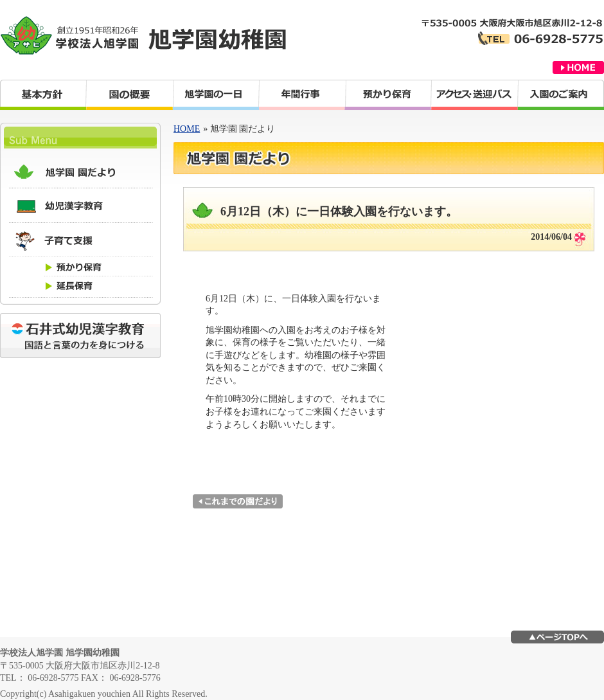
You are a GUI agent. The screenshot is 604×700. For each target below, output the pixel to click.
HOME (187, 129)
